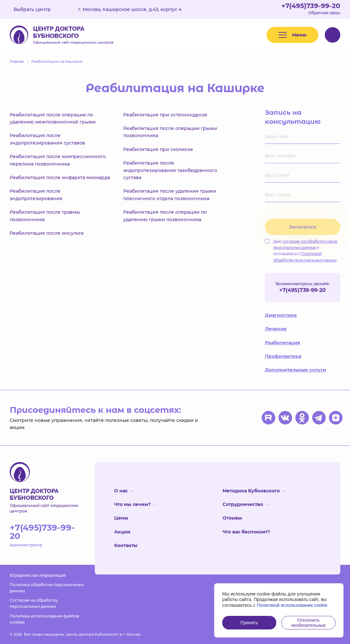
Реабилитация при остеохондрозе (165, 115)
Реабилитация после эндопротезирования (36, 195)
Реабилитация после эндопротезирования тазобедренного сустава (170, 170)
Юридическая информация (38, 575)
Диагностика (281, 315)
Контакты (126, 545)
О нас (124, 491)
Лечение (276, 329)
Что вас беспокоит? (246, 532)
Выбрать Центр (37, 9)
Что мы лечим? (135, 504)
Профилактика (283, 356)
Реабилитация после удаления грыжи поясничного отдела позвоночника (170, 195)
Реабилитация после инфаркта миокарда (60, 177)
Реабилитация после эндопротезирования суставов (47, 139)
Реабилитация (283, 343)
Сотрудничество (246, 504)
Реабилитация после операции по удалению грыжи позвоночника (165, 216)
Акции (122, 532)
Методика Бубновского (254, 491)
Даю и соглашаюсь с (301, 251)
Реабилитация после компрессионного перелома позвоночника (58, 160)
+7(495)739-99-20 (311, 6)
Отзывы (232, 518)
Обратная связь (324, 13)
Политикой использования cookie (292, 605)
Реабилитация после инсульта (47, 233)
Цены (121, 518)
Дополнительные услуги (295, 370)
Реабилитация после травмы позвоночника (45, 216)
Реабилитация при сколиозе (158, 149)
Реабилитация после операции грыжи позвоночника (170, 132)
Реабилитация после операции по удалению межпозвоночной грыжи (53, 118)
